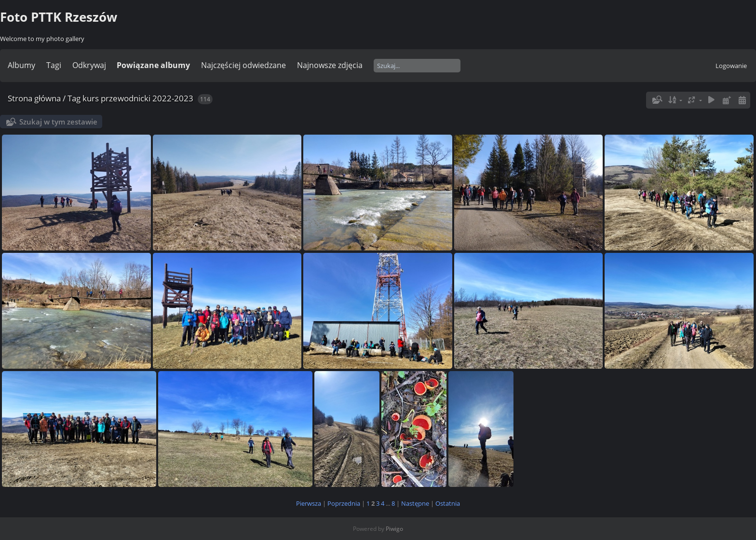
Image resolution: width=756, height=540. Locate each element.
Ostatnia (448, 503)
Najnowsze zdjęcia (330, 65)
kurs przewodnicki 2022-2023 (138, 98)
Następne (415, 503)
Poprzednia (344, 503)
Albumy (21, 65)
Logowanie (731, 66)
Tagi (54, 65)
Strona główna (34, 98)
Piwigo (394, 529)
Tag (74, 98)
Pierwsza (309, 503)
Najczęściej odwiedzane (243, 65)
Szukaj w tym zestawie (58, 122)
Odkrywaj (89, 65)
